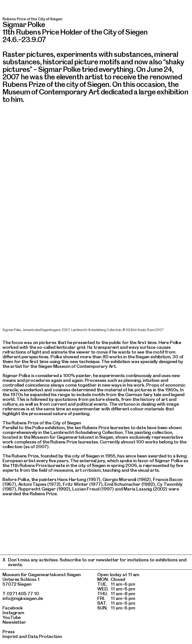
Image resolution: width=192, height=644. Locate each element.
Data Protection (45, 636)
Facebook (13, 608)
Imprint (10, 636)
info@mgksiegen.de (23, 598)
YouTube (12, 617)
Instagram (13, 613)
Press (9, 632)
